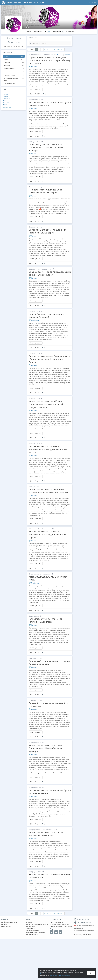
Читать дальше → (36, 89)
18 (54, 49)
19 (44, 737)
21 (44, 438)
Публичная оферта (32, 935)
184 (45, 94)
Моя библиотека (39, 2)
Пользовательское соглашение (36, 932)
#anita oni (6, 103)
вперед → (60, 49)
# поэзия (5, 94)
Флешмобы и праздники (14, 72)
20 (44, 568)
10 (44, 695)
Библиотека (38, 32)
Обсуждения (17, 2)
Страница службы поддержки (59, 924)
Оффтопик (14, 66)
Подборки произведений (9, 922)
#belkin (5, 105)
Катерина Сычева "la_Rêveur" (41, 20)
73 (44, 610)
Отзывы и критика (14, 75)
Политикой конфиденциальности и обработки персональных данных (62, 974)
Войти (94, 2)
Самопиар (14, 62)
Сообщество (28, 2)
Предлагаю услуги (14, 83)
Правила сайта (30, 926)
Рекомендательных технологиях (59, 976)
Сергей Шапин (67, 926)
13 (44, 653)
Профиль (30, 32)
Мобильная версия (82, 919)
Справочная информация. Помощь (37, 924)
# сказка (5, 96)
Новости (4, 924)
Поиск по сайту (6, 926)
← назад (31, 49)
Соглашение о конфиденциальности (33, 929)
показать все (7, 108)
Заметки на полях (14, 69)
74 (44, 221)
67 (44, 348)
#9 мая (5, 101)
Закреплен (67, 55)
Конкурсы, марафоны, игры (14, 79)
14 (44, 866)
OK (91, 973)
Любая (14, 56)
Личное (14, 59)
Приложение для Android (84, 922)
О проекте (29, 922)
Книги (10, 2)
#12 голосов (6, 98)
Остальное (70, 32)
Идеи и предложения (57, 922)
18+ (75, 925)
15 (44, 181)
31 (44, 306)
